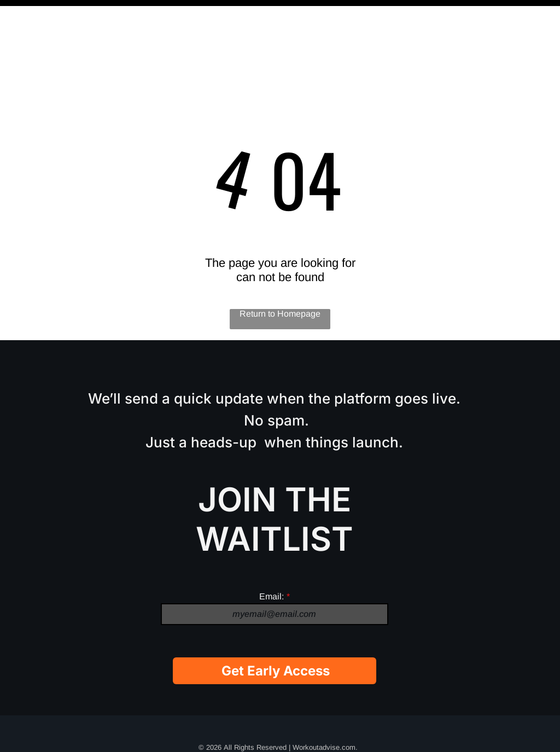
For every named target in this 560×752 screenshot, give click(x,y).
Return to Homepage (280, 286)
